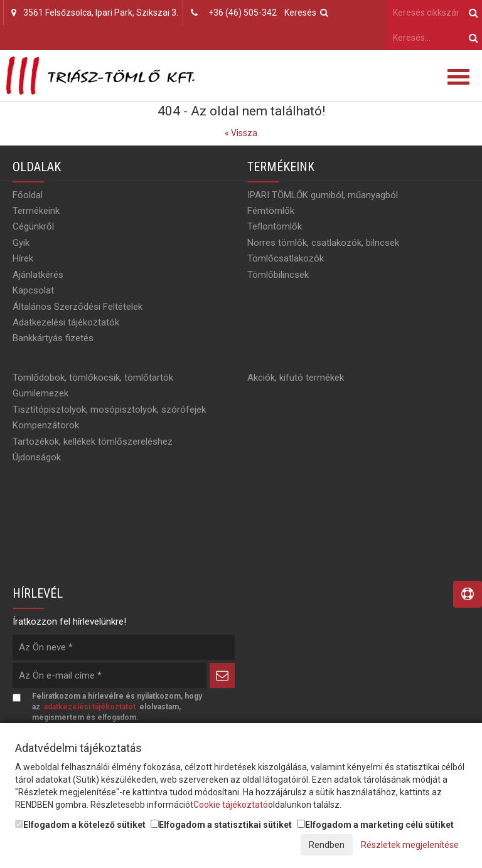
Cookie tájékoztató (231, 805)
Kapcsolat (33, 290)
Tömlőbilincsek (278, 275)
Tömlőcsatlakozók (286, 258)
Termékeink (36, 211)
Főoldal (28, 195)
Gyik (21, 243)
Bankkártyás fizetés (53, 338)
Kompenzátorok (46, 425)
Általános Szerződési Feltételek (78, 307)
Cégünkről (33, 226)
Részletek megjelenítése (410, 845)
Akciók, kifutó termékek (296, 378)
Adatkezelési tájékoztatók (66, 322)
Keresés (306, 13)
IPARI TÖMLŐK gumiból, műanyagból (323, 195)
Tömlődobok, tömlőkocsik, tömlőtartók (93, 378)
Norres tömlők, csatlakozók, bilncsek (323, 243)
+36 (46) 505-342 (243, 13)
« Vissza (241, 133)
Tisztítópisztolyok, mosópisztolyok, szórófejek (109, 410)
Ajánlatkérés (38, 275)
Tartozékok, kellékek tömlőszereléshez (93, 442)
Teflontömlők (275, 226)
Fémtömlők (271, 211)
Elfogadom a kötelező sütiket (80, 825)
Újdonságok (37, 457)
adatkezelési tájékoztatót (90, 707)
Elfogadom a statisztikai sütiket (221, 825)
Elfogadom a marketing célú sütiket (375, 825)
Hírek (23, 258)
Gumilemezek (40, 393)
